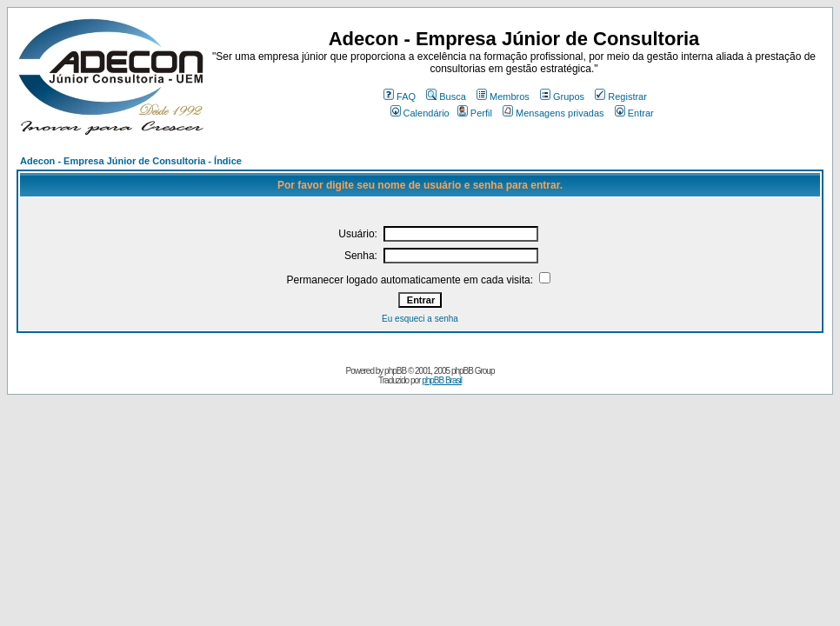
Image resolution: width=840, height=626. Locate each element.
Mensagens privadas (553, 113)
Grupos (562, 97)
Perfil (475, 113)
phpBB (395, 371)
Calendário (420, 113)
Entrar (634, 113)
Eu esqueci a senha (420, 319)
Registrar (621, 97)
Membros (503, 97)
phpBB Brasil (442, 380)
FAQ (400, 97)
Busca (446, 97)
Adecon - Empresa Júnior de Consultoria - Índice (131, 161)
